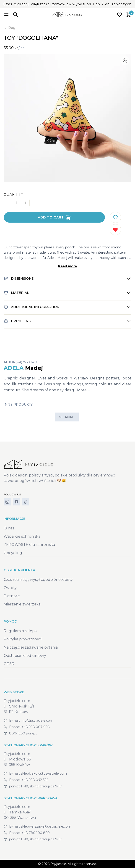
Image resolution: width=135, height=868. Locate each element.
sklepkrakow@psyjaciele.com (44, 773)
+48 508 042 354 (35, 780)
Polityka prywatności (23, 639)
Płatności (12, 596)
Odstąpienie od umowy (25, 656)
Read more (68, 266)
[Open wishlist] (119, 15)
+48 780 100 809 (36, 833)
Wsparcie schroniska (22, 536)
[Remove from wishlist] (115, 230)
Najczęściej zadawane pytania (31, 647)
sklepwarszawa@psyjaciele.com (46, 826)
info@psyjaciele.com (37, 721)
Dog (9, 28)
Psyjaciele (58, 864)
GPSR (9, 664)
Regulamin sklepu (21, 631)
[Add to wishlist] (115, 217)
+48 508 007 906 (35, 727)
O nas (9, 528)
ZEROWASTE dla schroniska (29, 545)
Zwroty (10, 588)
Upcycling (13, 553)
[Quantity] (17, 203)
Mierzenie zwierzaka (22, 604)
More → (84, 390)
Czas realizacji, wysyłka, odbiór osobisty (38, 580)
